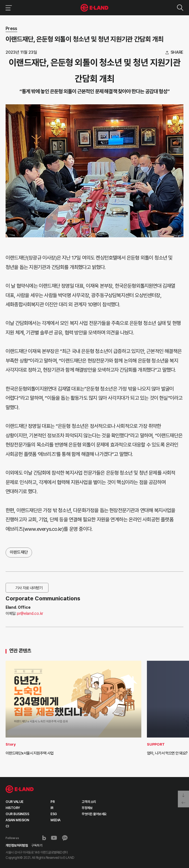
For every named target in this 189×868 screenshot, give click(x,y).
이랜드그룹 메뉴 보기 (8, 8)
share (177, 52)
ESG (54, 814)
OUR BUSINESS (17, 814)
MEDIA (55, 820)
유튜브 (54, 838)
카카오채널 (65, 838)
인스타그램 (35, 838)
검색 (180, 8)
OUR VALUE (14, 802)
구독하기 (37, 845)
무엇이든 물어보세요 (94, 814)
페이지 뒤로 (183, 803)
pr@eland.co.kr (30, 613)
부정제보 (87, 808)
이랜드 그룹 (20, 789)
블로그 (44, 838)
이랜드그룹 (95, 8)
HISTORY (13, 808)
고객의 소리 (89, 802)
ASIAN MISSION (17, 820)
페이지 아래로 (183, 795)
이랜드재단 (19, 552)
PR (53, 802)
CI (7, 826)
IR (52, 808)
